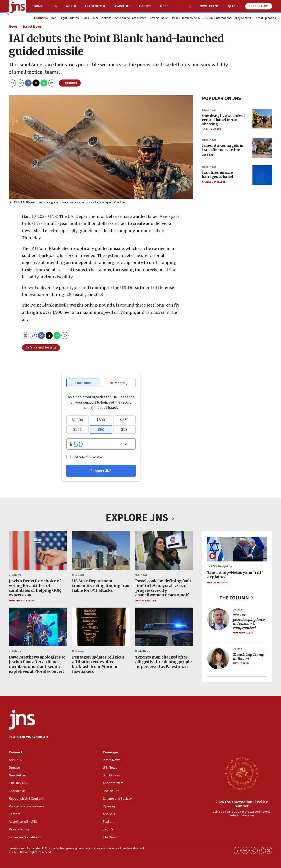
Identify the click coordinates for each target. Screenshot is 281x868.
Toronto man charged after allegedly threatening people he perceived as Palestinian (163, 662)
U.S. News (15, 575)
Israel (38, 6)
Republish (70, 83)
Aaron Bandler (146, 601)
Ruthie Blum (241, 663)
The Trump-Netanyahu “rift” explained (235, 575)
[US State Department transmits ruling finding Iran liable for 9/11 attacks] (101, 551)
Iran (54, 18)
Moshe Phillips (243, 633)
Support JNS (259, 6)
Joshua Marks (212, 129)
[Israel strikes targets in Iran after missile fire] (262, 148)
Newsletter (209, 6)
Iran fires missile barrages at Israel (218, 174)
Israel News (32, 27)
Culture (145, 6)
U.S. (54, 6)
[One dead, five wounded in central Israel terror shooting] (262, 118)
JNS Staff (208, 155)
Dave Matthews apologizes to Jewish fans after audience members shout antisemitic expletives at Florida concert (37, 664)
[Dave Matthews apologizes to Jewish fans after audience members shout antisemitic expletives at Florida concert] (38, 627)
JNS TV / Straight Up (220, 566)
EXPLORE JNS (140, 518)
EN (234, 6)
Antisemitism (95, 6)
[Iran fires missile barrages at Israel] (262, 175)
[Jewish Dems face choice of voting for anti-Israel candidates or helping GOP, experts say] (38, 551)
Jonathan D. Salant (22, 601)
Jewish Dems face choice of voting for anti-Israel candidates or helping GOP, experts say (35, 588)
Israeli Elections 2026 (186, 18)
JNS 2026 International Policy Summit (227, 18)
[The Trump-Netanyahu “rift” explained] (237, 549)
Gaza (86, 18)
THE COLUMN (237, 598)
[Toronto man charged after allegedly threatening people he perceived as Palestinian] (164, 627)
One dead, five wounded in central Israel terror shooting (225, 120)
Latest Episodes (265, 18)
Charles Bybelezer (215, 182)
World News (142, 651)
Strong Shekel (159, 18)
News (13, 27)
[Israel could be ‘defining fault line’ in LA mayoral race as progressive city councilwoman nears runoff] (164, 551)
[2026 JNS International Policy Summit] (241, 773)
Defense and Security (41, 348)
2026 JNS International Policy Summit (242, 804)
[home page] (18, 7)
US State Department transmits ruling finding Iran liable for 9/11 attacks (101, 585)
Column (237, 610)
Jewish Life (122, 6)
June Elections (102, 18)
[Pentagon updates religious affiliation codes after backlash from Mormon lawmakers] (101, 627)
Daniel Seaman (217, 583)
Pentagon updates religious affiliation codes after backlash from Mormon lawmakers (98, 664)
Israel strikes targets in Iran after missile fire (223, 147)
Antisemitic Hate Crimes (131, 18)
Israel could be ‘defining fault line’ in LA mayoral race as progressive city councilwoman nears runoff (163, 588)
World (71, 6)
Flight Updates (69, 18)
